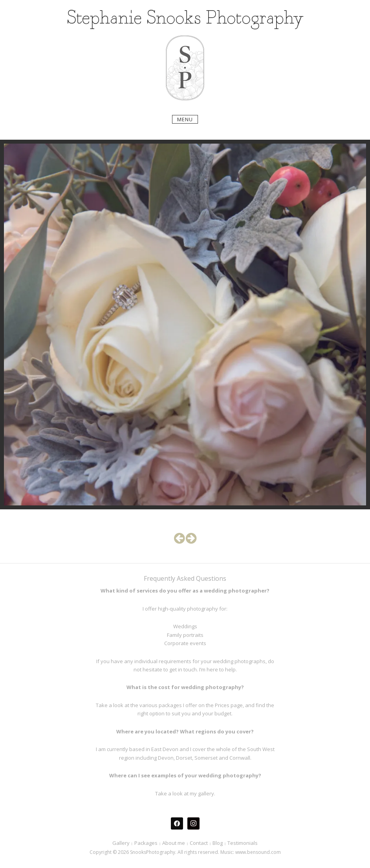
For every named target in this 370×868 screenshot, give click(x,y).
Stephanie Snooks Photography (185, 19)
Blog (218, 843)
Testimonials (243, 843)
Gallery (121, 843)
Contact (199, 843)
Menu (185, 119)
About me (174, 843)
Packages (146, 843)
